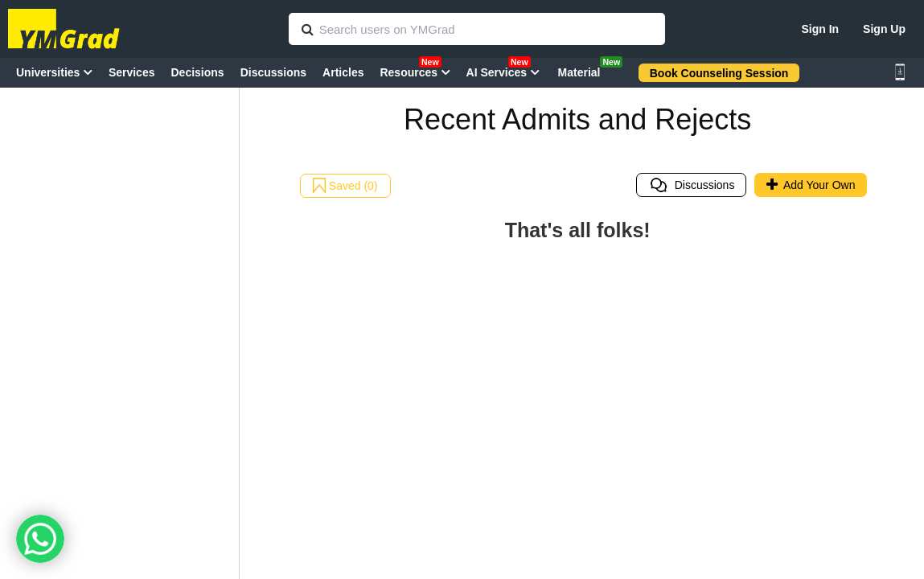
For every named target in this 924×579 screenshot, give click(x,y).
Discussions (692, 185)
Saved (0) (345, 186)
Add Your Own (811, 185)
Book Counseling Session (719, 73)
